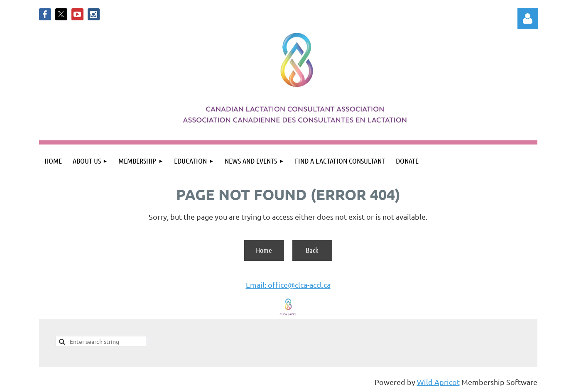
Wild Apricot (438, 382)
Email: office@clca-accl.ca (288, 285)
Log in (528, 19)
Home (264, 250)
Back (312, 250)
